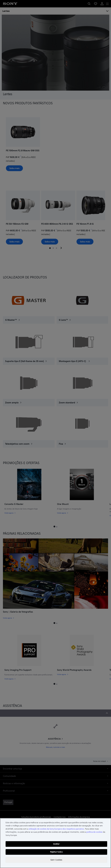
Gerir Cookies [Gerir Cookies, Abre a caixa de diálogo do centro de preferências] (56, 860)
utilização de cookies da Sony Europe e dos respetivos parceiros (56, 829)
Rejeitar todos (56, 852)
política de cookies (94, 832)
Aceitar (56, 844)
